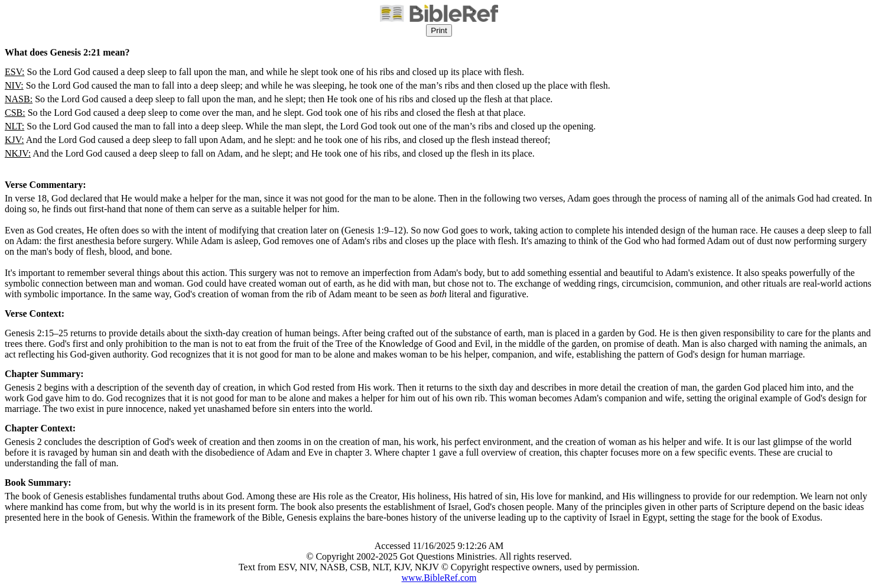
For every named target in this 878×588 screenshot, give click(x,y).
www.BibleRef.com (439, 578)
